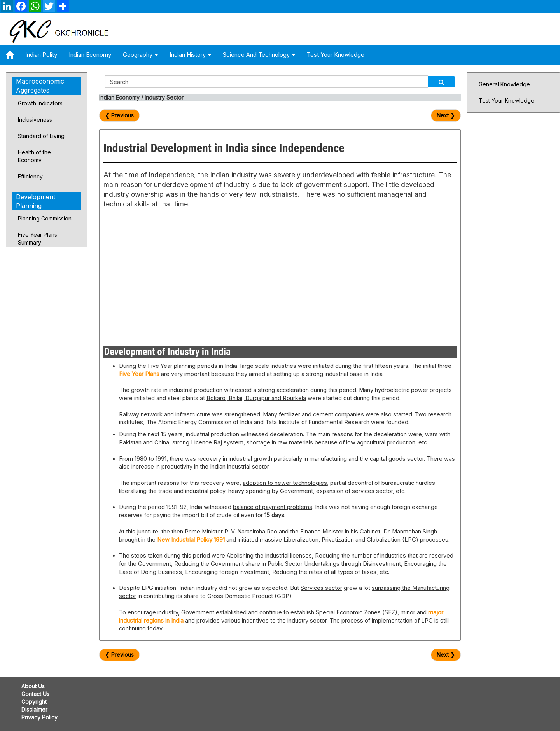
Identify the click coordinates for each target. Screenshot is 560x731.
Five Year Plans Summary (38, 239)
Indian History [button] (190, 55)
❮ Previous (119, 115)
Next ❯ (446, 115)
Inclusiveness (35, 120)
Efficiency (30, 176)
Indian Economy (90, 55)
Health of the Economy (34, 156)
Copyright (34, 702)
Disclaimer (34, 709)
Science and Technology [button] (259, 55)
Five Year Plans (139, 374)
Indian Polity (41, 55)
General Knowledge (504, 84)
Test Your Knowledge (336, 55)
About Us (33, 686)
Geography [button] (140, 55)
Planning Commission (45, 218)
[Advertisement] (189, 276)
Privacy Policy (39, 717)
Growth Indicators (40, 103)
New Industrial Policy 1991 (191, 540)
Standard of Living (41, 136)
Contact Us (35, 694)
